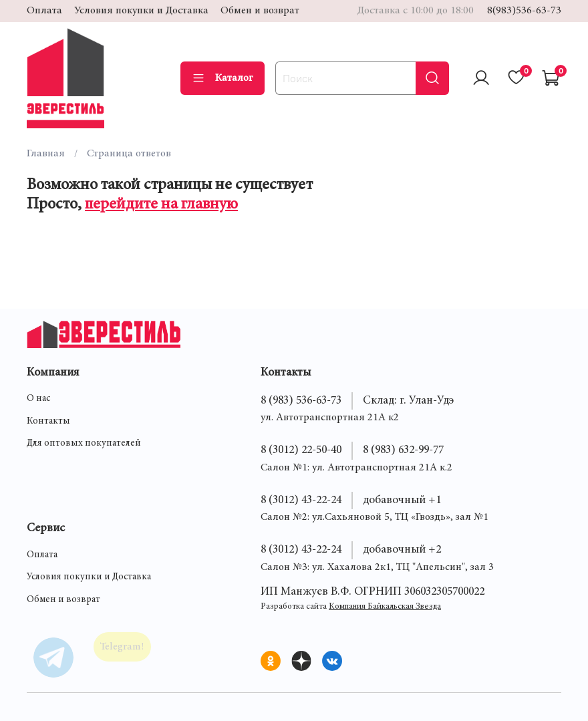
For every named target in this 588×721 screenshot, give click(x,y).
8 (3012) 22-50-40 (301, 450)
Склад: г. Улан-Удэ (408, 401)
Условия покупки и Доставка (141, 11)
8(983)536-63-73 (524, 11)
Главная (46, 154)
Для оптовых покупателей (84, 444)
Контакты (48, 422)
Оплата (44, 11)
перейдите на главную (161, 205)
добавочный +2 (402, 550)
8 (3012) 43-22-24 (301, 500)
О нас (38, 399)
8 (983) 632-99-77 (403, 450)
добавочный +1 (402, 500)
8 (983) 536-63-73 (301, 401)
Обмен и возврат (260, 11)
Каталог (223, 78)
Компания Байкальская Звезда (385, 607)
